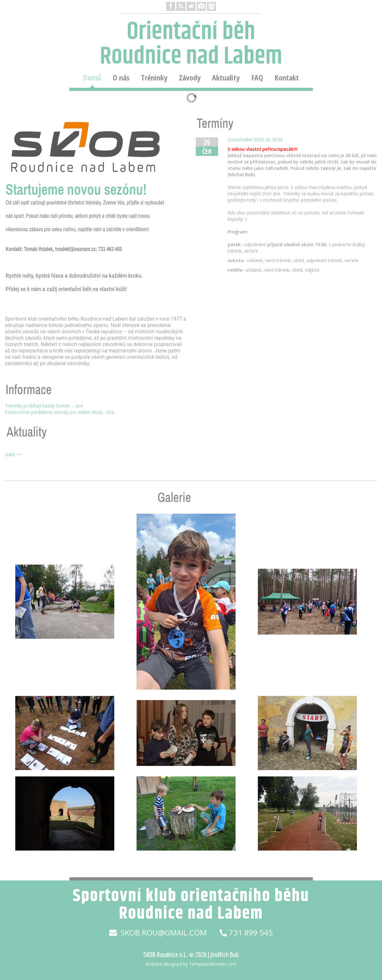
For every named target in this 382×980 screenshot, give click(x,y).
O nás (121, 78)
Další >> (13, 454)
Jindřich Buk (225, 954)
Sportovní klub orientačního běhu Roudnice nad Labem (191, 905)
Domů (92, 78)
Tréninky (154, 78)
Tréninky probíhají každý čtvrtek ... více (44, 406)
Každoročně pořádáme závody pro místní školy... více (60, 412)
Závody (190, 78)
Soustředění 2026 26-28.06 (255, 139)
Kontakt (287, 78)
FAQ (257, 78)
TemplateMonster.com (213, 964)
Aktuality (226, 78)
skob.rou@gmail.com (158, 933)
